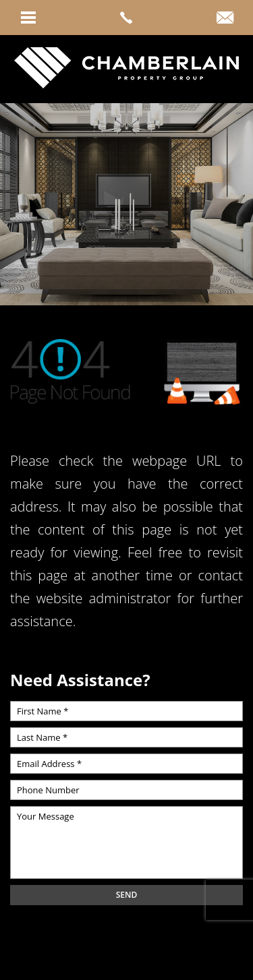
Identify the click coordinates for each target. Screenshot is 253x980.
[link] (126, 18)
